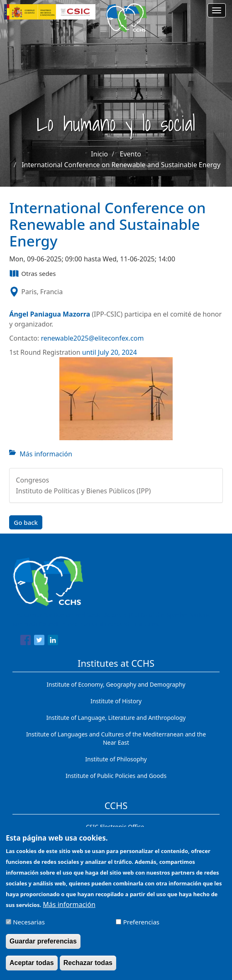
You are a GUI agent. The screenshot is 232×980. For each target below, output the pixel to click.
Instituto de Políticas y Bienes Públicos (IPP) (83, 491)
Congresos (32, 480)
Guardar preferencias (43, 947)
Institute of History (116, 701)
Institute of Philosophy (116, 759)
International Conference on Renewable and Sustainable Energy (121, 165)
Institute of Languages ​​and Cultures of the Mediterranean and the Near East (116, 738)
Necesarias (29, 928)
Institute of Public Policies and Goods (116, 776)
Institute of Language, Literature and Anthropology (116, 718)
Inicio (99, 154)
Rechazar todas (88, 969)
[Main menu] (217, 10)
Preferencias (141, 928)
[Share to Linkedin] (53, 641)
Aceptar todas (32, 969)
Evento (131, 154)
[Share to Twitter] (39, 641)
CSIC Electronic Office (115, 827)
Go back (26, 522)
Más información (46, 454)
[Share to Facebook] (26, 641)
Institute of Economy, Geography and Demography (116, 684)
